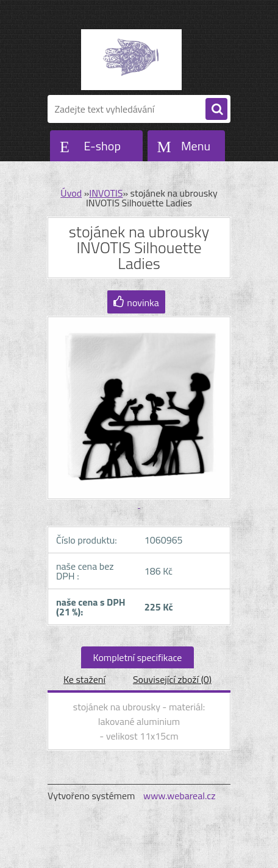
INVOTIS (106, 193)
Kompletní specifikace (138, 657)
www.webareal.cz (180, 796)
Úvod (71, 193)
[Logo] (131, 60)
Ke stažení (84, 679)
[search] (216, 110)
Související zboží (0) (172, 679)
